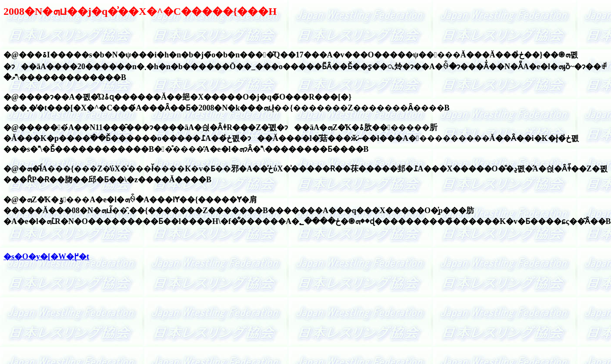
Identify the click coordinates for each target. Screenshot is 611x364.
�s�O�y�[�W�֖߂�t (46, 257)
